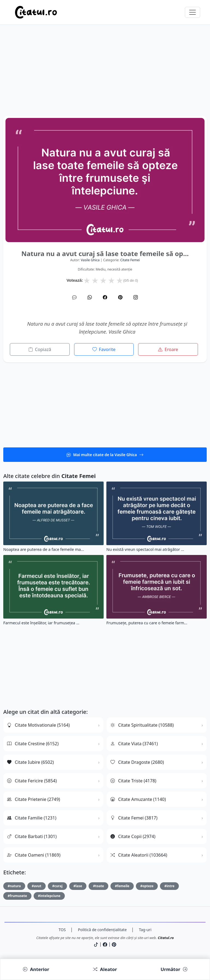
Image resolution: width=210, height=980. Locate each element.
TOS (62, 930)
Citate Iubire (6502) (30, 762)
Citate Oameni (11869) (34, 855)
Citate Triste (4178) (133, 781)
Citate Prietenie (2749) (34, 799)
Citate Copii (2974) (133, 836)
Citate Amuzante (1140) (138, 799)
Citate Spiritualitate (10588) (142, 725)
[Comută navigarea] (192, 12)
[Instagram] (136, 297)
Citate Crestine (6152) (33, 744)
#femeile (122, 886)
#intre (169, 886)
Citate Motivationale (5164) (38, 725)
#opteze (147, 886)
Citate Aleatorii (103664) (139, 855)
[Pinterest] (120, 297)
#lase (78, 886)
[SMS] (74, 297)
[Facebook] (105, 297)
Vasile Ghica (90, 260)
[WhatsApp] (90, 297)
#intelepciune (49, 896)
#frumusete (17, 896)
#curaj (57, 886)
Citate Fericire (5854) (32, 781)
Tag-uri (145, 930)
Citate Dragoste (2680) (137, 762)
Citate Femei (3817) (134, 818)
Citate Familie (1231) (32, 818)
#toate (98, 886)
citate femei (130, 260)
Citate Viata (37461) (134, 744)
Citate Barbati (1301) (32, 836)
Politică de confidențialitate (102, 930)
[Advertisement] (105, 78)
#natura (14, 886)
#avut (37, 886)
